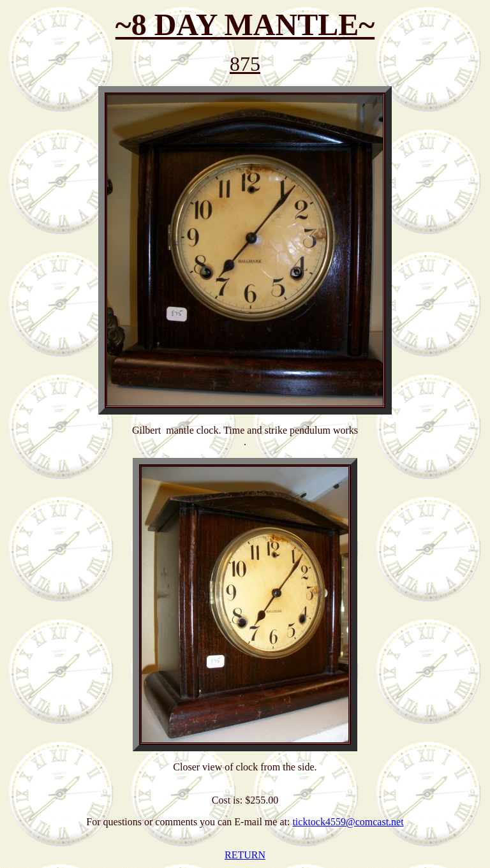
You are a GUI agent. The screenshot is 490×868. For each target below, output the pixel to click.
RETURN (245, 855)
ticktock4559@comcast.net (348, 822)
